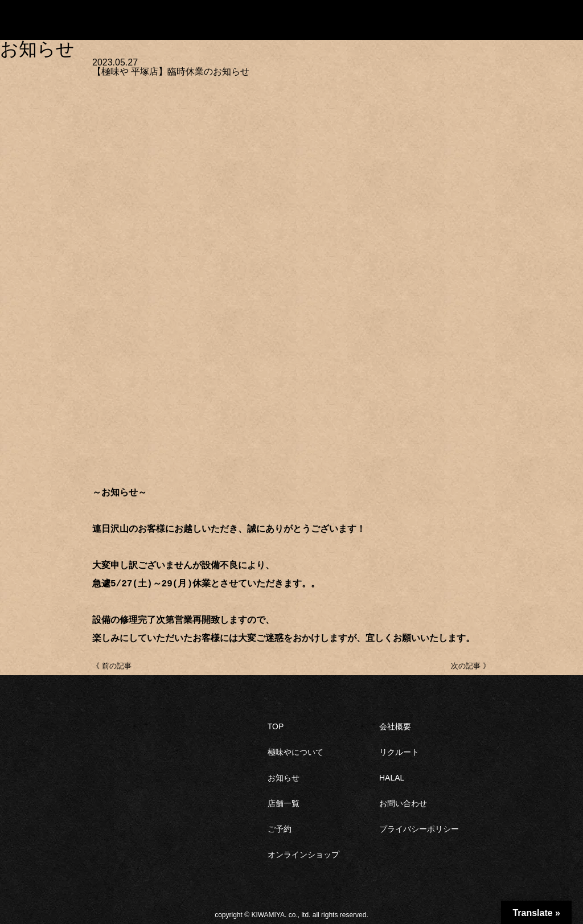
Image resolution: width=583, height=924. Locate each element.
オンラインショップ (303, 855)
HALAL (392, 778)
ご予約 (280, 829)
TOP (276, 726)
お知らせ (284, 778)
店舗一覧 (284, 803)
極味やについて (295, 752)
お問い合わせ (403, 803)
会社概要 (395, 726)
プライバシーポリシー (419, 829)
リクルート (399, 752)
